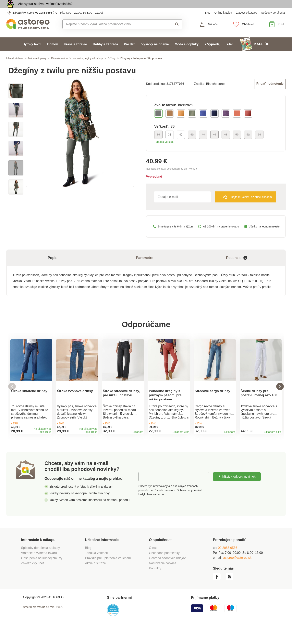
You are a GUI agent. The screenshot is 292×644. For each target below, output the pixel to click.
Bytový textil (32, 53)
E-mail (146, 492)
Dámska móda (59, 67)
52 (248, 143)
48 (226, 143)
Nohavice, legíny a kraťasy (88, 67)
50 (237, 143)
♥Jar (230, 53)
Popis (52, 266)
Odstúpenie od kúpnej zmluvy (42, 573)
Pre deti (130, 53)
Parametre (145, 266)
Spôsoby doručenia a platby (40, 563)
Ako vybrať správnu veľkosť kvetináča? (45, 8)
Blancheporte (215, 92)
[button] (12, 398)
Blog (208, 22)
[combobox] (113, 33)
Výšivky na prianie (155, 53)
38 (170, 143)
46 (214, 143)
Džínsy (112, 67)
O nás (153, 563)
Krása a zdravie (75, 53)
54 (259, 143)
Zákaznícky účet (32, 579)
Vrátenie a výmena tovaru (39, 568)
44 (203, 143)
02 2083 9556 (44, 22)
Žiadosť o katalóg (247, 22)
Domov (53, 53)
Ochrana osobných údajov (167, 573)
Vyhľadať (177, 33)
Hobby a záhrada (105, 53)
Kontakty (155, 584)
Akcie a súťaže (95, 579)
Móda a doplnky (187, 53)
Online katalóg (223, 22)
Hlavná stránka (15, 67)
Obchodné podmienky (164, 568)
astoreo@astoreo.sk (237, 573)
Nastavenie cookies (163, 579)
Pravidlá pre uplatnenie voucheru (108, 573)
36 (158, 143)
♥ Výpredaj (213, 53)
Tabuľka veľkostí (164, 150)
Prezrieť (263, 9)
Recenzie (237, 266)
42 (192, 143)
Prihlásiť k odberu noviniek (237, 492)
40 (181, 143)
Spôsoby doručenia (273, 22)
